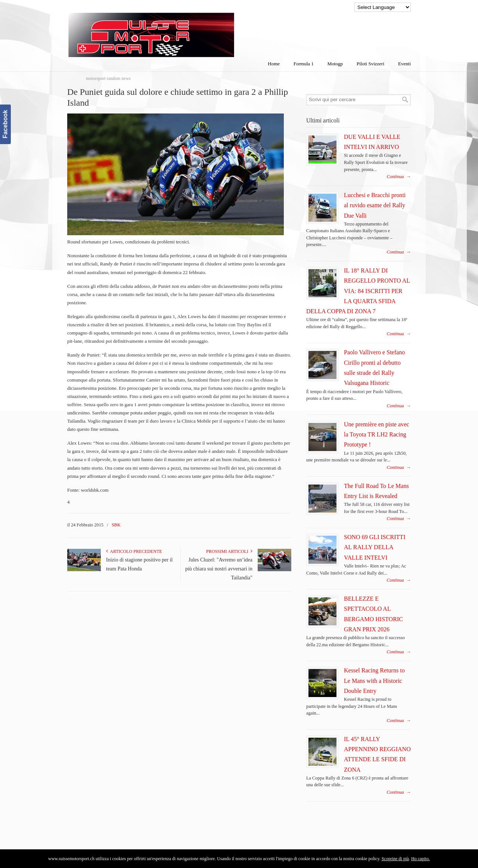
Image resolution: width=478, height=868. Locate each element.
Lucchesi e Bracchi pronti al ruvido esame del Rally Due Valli (375, 205)
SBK (116, 525)
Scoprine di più (395, 859)
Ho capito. (420, 859)
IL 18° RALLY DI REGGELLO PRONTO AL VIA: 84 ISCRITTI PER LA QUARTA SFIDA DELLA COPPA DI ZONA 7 (358, 291)
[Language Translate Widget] (383, 7)
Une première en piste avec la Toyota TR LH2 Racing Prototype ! (377, 435)
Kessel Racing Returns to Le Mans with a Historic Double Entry (374, 681)
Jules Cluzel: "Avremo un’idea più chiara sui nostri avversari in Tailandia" (219, 569)
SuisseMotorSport (183, 30)
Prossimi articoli (229, 551)
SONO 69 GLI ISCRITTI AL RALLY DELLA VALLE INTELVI (375, 547)
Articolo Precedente (134, 551)
